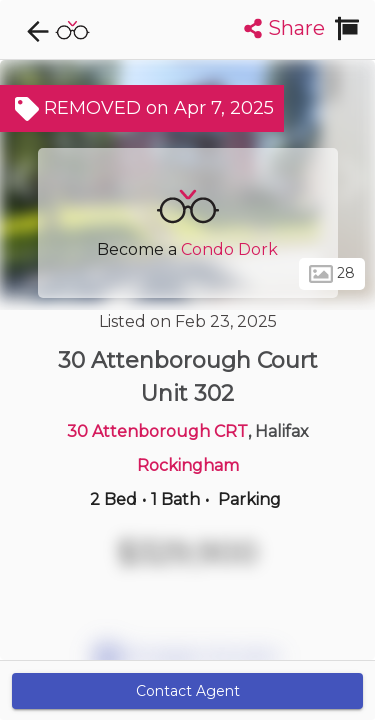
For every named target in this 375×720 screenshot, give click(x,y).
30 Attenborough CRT (157, 431)
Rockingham (188, 465)
